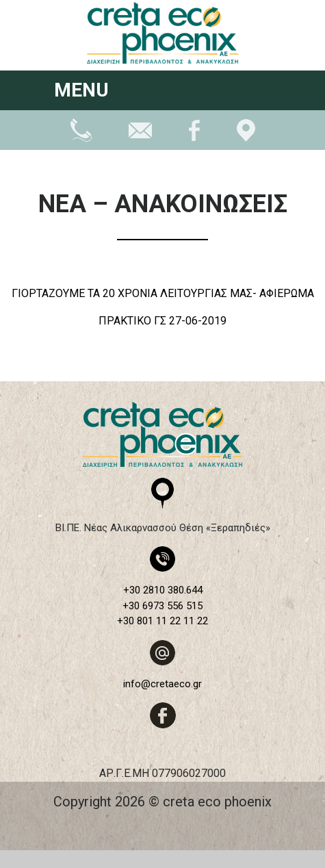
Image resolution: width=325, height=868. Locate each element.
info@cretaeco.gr (162, 684)
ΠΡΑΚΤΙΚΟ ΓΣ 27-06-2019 (162, 321)
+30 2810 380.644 (163, 590)
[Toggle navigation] (253, 92)
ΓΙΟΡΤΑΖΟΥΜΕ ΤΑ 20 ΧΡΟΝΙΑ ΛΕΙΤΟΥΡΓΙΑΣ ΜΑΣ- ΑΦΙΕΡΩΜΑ (163, 293)
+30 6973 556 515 (162, 606)
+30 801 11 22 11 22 (162, 621)
